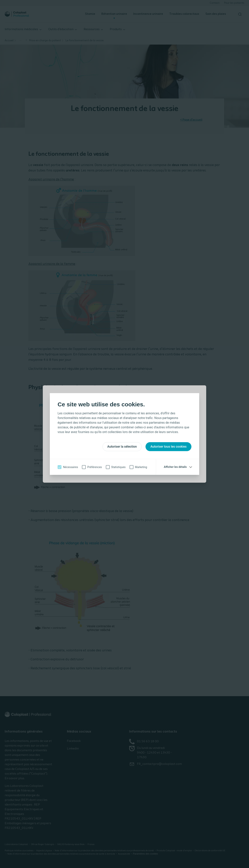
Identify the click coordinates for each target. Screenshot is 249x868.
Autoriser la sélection (122, 447)
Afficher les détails (175, 467)
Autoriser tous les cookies (168, 447)
